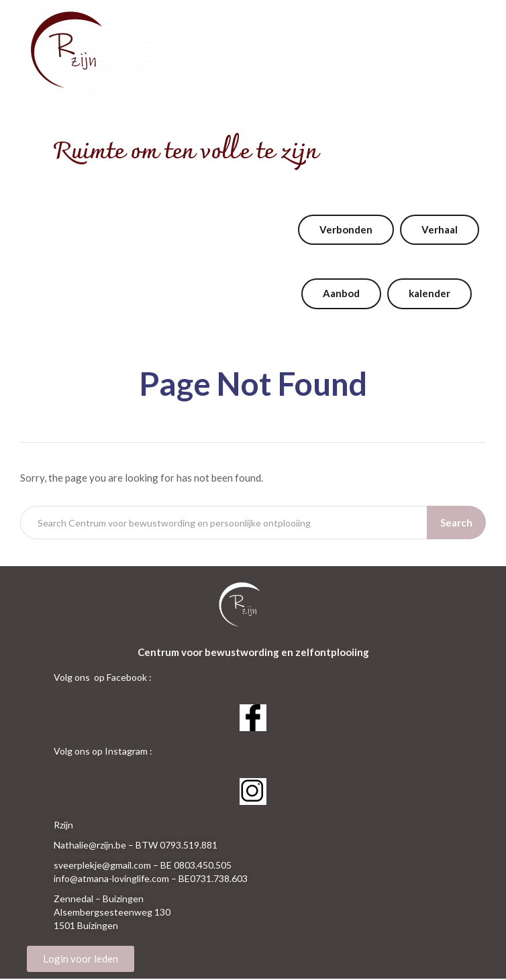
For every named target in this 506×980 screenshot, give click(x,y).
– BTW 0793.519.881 (173, 845)
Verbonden (346, 229)
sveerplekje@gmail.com (102, 865)
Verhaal (440, 229)
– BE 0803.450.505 (192, 865)
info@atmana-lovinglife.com (111, 878)
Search (456, 523)
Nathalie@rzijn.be (90, 845)
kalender (429, 293)
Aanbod (341, 293)
